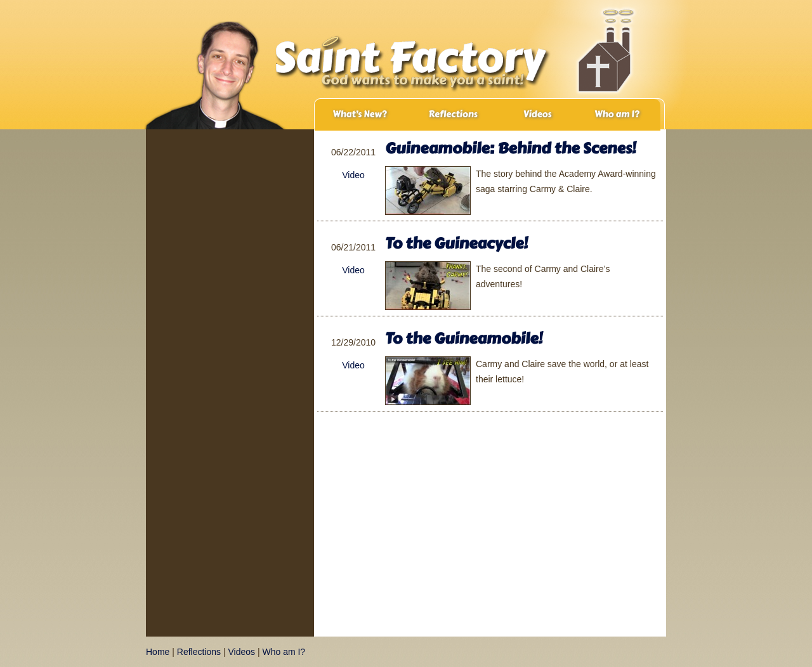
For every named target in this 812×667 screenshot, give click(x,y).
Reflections (453, 114)
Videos (538, 114)
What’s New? (359, 114)
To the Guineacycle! (456, 243)
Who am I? (617, 114)
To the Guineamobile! (464, 338)
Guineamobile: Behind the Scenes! (510, 148)
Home (158, 652)
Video (353, 175)
